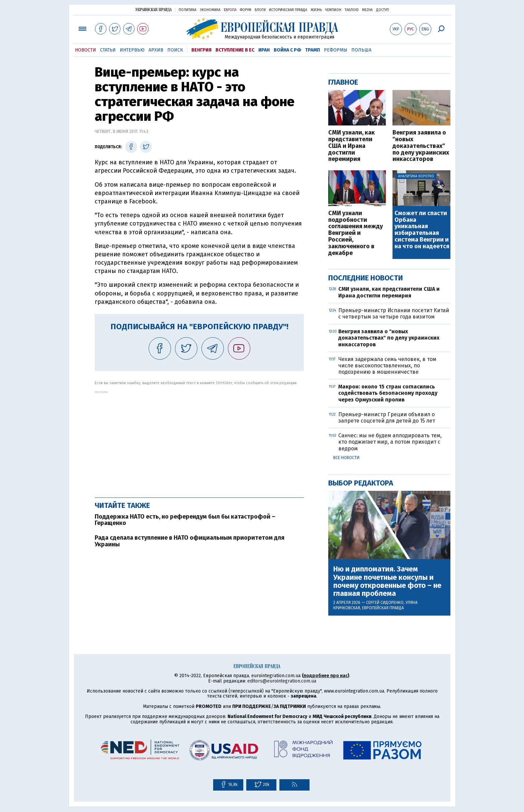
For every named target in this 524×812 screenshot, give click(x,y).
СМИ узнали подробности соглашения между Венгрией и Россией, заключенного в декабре (356, 233)
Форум (246, 10)
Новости (85, 50)
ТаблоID (352, 10)
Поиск (175, 50)
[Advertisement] (199, 441)
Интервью (132, 50)
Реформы (336, 50)
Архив (156, 50)
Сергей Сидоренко (385, 603)
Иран (264, 50)
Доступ (382, 10)
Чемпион (333, 10)
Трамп (313, 50)
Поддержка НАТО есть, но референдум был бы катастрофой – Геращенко (185, 520)
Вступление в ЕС (235, 50)
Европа (230, 10)
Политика (188, 10)
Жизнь (316, 10)
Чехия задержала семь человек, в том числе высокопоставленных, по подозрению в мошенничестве (387, 366)
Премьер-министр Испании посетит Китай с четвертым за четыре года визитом (394, 313)
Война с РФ (287, 50)
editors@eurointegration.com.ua (282, 681)
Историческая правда (288, 10)
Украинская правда (154, 10)
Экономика (210, 10)
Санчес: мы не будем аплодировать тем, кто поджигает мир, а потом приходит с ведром (390, 442)
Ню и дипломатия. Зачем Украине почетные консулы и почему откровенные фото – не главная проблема (387, 581)
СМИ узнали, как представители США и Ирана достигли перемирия (352, 146)
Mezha (367, 10)
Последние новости (366, 278)
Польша (361, 50)
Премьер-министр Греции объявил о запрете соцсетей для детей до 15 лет (387, 418)
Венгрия (201, 50)
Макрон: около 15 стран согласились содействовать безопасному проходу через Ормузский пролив (388, 393)
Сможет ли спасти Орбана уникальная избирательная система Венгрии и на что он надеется (422, 230)
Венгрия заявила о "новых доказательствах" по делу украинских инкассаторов (421, 146)
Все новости (346, 458)
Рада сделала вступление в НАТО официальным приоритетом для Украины (190, 541)
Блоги (260, 10)
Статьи (108, 50)
